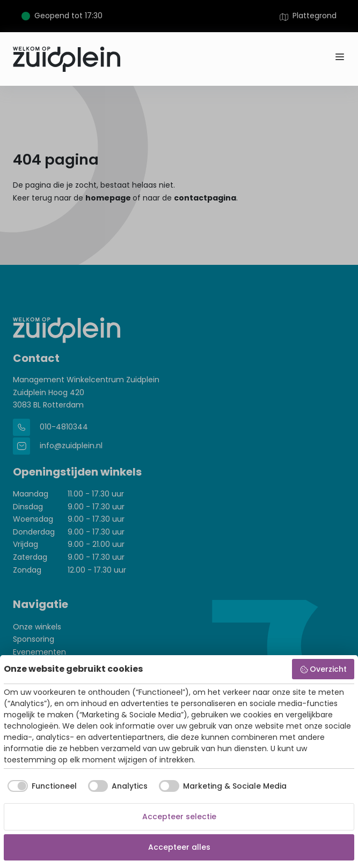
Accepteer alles (179, 847)
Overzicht (323, 669)
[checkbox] (40, 786)
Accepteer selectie (179, 817)
